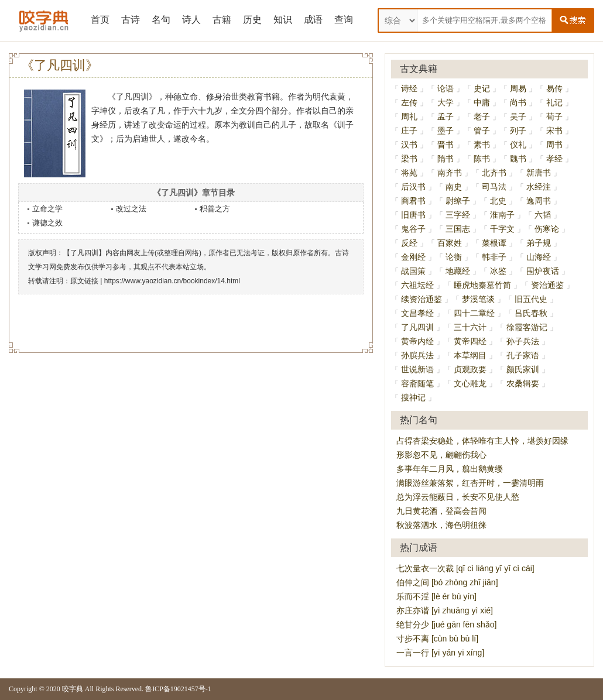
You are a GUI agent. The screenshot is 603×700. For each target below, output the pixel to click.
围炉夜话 (543, 271)
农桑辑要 (523, 383)
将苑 (409, 173)
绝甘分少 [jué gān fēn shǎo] (446, 624)
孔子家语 (523, 355)
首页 (100, 20)
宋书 (554, 131)
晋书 (446, 145)
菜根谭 (494, 243)
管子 (482, 131)
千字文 (502, 229)
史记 (482, 88)
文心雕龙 (470, 383)
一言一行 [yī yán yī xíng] (440, 653)
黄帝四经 (470, 341)
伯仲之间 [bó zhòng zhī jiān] (447, 582)
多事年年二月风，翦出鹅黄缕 (450, 469)
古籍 (222, 20)
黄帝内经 (417, 341)
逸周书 (539, 201)
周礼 (409, 116)
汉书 (409, 145)
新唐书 (539, 173)
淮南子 (502, 215)
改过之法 (131, 209)
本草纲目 (470, 355)
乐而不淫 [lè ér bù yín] (436, 596)
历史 (252, 20)
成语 (313, 20)
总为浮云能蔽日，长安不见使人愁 (458, 497)
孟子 (446, 116)
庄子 (409, 131)
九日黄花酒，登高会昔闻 (441, 511)
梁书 (409, 159)
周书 (554, 145)
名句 (161, 20)
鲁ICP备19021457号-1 (178, 689)
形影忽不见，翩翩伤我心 (441, 455)
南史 (454, 187)
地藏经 (458, 271)
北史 (498, 201)
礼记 (554, 102)
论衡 (454, 257)
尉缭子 (458, 201)
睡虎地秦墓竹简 (482, 285)
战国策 (413, 271)
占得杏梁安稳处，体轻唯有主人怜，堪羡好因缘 (482, 441)
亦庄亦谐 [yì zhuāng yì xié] (445, 610)
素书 (482, 145)
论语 (446, 88)
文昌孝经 (417, 313)
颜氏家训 (523, 369)
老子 (482, 116)
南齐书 (450, 173)
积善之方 (215, 209)
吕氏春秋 (531, 313)
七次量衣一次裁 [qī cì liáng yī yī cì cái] (465, 568)
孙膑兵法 (417, 355)
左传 (409, 102)
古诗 (131, 20)
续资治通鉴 (422, 299)
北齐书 (494, 173)
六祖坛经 (417, 285)
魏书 (518, 159)
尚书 (518, 102)
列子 (518, 131)
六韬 (543, 215)
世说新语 (417, 369)
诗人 (191, 20)
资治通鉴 (547, 285)
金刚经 (413, 257)
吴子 (518, 116)
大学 (446, 102)
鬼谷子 (413, 229)
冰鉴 (498, 271)
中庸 (482, 102)
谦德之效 (47, 223)
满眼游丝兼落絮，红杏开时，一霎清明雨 (470, 483)
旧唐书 (413, 215)
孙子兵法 (523, 341)
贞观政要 (470, 369)
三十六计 (470, 327)
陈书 (482, 159)
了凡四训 (417, 327)
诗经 (409, 88)
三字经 (458, 215)
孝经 (554, 159)
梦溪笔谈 (478, 299)
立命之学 (47, 209)
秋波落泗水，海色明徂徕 (441, 525)
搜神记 (413, 397)
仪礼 (518, 145)
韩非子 (494, 257)
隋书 (446, 159)
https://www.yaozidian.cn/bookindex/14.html (172, 281)
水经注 (539, 187)
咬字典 (73, 689)
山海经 (539, 257)
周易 (518, 88)
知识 (283, 20)
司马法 (494, 187)
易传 (554, 88)
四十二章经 (474, 313)
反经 (409, 243)
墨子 (446, 131)
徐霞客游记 (527, 327)
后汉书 (413, 187)
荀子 (554, 116)
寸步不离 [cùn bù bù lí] (437, 639)
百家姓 (450, 243)
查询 (344, 20)
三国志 (458, 229)
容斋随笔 (417, 383)
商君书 (413, 201)
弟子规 (539, 243)
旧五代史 (531, 299)
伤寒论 (547, 229)
